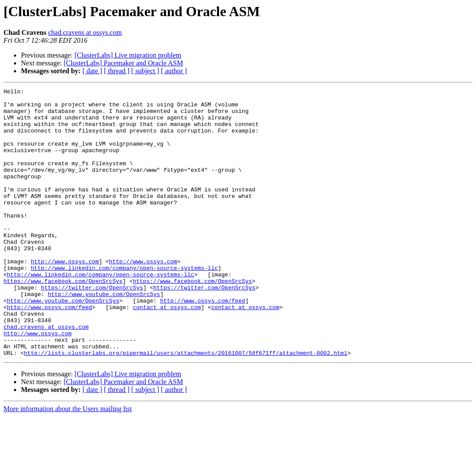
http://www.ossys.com (65, 296)
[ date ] (92, 71)
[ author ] (174, 71)
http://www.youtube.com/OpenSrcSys (104, 336)
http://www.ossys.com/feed (203, 344)
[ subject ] (145, 71)
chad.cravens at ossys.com (85, 32)
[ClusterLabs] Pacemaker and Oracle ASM (123, 63)
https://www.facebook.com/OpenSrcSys (63, 320)
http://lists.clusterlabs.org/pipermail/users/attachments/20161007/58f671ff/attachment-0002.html (186, 406)
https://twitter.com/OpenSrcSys (92, 328)
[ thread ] (117, 71)
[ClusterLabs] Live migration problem (128, 55)
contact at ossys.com (167, 351)
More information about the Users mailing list (68, 462)
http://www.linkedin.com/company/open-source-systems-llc (124, 304)
